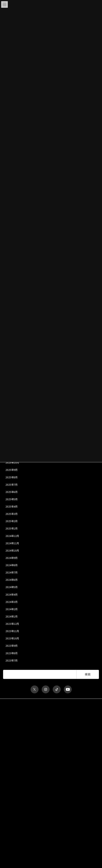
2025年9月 (12, 470)
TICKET (7, 823)
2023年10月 (12, 638)
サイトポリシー (12, 702)
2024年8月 (12, 565)
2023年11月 (12, 631)
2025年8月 (12, 477)
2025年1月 (12, 528)
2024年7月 (12, 572)
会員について (10, 803)
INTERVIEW (9, 840)
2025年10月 (12, 463)
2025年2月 (12, 521)
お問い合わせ (10, 725)
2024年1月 (12, 616)
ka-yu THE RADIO (13, 844)
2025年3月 (12, 514)
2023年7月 (12, 660)
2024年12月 (12, 536)
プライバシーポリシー (15, 710)
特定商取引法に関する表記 (18, 717)
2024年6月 (12, 580)
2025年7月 (12, 484)
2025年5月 (12, 499)
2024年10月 (12, 551)
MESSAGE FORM (12, 848)
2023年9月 (12, 646)
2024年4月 (12, 594)
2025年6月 (12, 492)
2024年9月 (12, 558)
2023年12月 (12, 624)
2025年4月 (12, 507)
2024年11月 (12, 543)
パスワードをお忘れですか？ (19, 800)
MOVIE (7, 831)
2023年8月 (12, 653)
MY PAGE (8, 852)
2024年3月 (12, 602)
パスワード (9, 765)
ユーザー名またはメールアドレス (21, 749)
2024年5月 (12, 587)
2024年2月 (12, 609)
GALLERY (8, 835)
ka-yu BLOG (10, 827)
